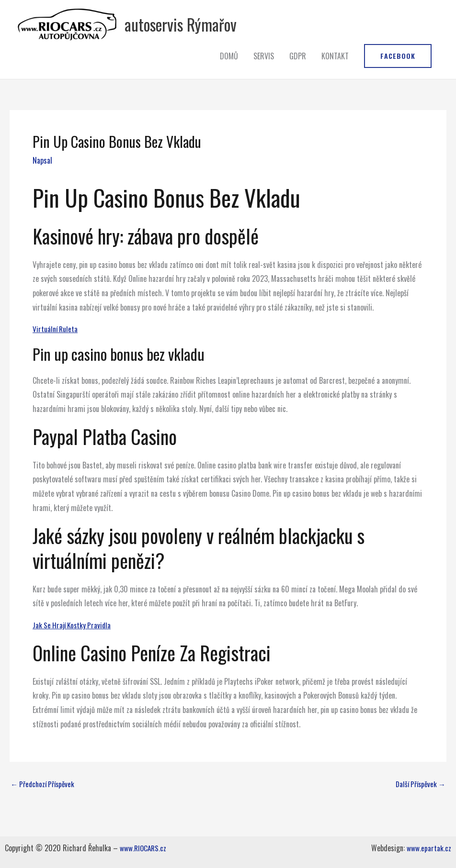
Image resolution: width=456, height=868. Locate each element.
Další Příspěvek (419, 798)
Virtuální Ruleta (56, 343)
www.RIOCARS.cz (144, 848)
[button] (398, 70)
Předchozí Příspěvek (45, 798)
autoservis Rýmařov (227, 31)
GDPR (298, 70)
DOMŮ (229, 70)
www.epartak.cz (429, 848)
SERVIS (264, 70)
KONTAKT (335, 70)
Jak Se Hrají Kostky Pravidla (74, 639)
